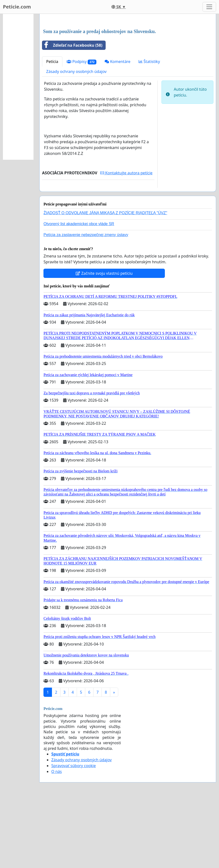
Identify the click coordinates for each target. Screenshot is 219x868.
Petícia (52, 130)
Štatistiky (149, 130)
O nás (56, 840)
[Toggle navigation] (209, 7)
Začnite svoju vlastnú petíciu (104, 341)
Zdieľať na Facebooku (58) (72, 113)
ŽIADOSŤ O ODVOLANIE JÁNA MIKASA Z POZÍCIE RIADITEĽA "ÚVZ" (105, 281)
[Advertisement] (128, 56)
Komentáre (118, 130)
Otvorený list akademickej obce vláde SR (79, 292)
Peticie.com (17, 7)
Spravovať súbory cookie (73, 834)
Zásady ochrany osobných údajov (76, 140)
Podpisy (82, 130)
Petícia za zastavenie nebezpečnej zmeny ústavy (86, 303)
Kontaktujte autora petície (126, 241)
